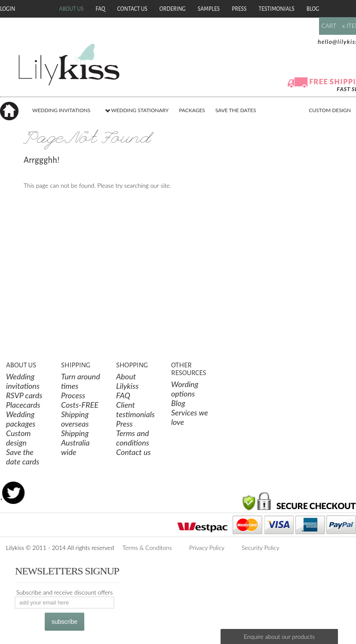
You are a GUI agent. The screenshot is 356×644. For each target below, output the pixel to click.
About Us (71, 9)
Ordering (173, 9)
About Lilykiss (127, 381)
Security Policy (261, 548)
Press (239, 9)
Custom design (18, 438)
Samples (209, 9)
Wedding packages (21, 419)
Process (73, 395)
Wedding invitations (23, 381)
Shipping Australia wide (75, 443)
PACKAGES (192, 110)
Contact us (133, 452)
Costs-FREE (80, 405)
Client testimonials (135, 409)
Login (8, 9)
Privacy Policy (207, 548)
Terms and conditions (133, 438)
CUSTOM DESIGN (330, 110)
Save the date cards (23, 457)
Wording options (185, 389)
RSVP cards (24, 395)
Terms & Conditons (147, 548)
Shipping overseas (75, 419)
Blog (313, 9)
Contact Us (132, 9)
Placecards (23, 405)
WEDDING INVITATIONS (61, 110)
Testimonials (277, 9)
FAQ (100, 9)
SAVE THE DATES (236, 110)
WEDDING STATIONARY (137, 110)
